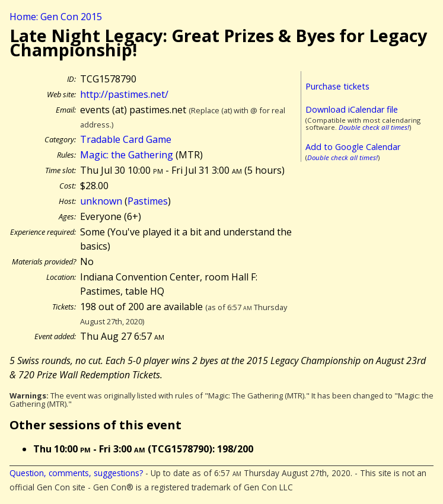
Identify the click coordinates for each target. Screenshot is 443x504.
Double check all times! (374, 127)
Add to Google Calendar (353, 147)
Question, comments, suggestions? (76, 473)
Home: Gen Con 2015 (56, 17)
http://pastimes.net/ (124, 94)
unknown (101, 201)
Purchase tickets (337, 86)
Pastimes (148, 201)
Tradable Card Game (126, 139)
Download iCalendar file (352, 109)
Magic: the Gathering (127, 155)
